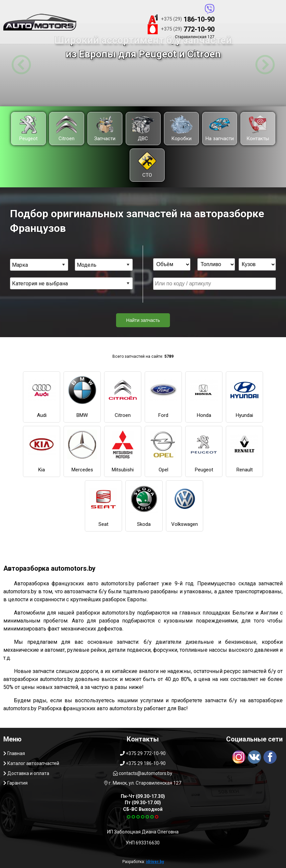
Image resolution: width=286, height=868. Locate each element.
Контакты (258, 128)
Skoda (144, 506)
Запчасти (105, 128)
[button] (21, 65)
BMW (82, 397)
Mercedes (82, 451)
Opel (163, 451)
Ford (163, 397)
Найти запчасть (143, 320)
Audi (42, 397)
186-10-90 (181, 19)
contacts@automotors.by (143, 773)
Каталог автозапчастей (31, 763)
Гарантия (15, 783)
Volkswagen (185, 506)
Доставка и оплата (26, 773)
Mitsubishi (123, 451)
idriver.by (155, 862)
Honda (204, 397)
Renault (244, 451)
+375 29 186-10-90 (143, 763)
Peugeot (28, 128)
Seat (103, 506)
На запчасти (220, 128)
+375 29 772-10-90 (143, 753)
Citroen (66, 128)
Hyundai (244, 397)
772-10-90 (181, 29)
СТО (147, 165)
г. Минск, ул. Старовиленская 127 (143, 783)
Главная (14, 753)
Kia (42, 451)
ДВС (143, 128)
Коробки (181, 128)
